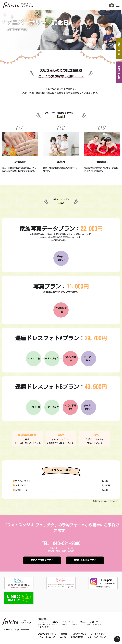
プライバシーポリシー (98, 637)
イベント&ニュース (46, 637)
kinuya (7, 630)
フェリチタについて (47, 634)
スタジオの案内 (79, 634)
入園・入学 (95, 622)
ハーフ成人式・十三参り (48, 624)
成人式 (65, 624)
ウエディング (43, 627)
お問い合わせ (77, 637)
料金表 (64, 634)
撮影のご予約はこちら (42, 560)
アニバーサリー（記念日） (93, 624)
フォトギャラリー (99, 634)
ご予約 (63, 637)
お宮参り (55, 622)
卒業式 (75, 624)
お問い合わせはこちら (85, 560)
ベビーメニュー (69, 622)
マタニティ (42, 622)
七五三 (83, 622)
